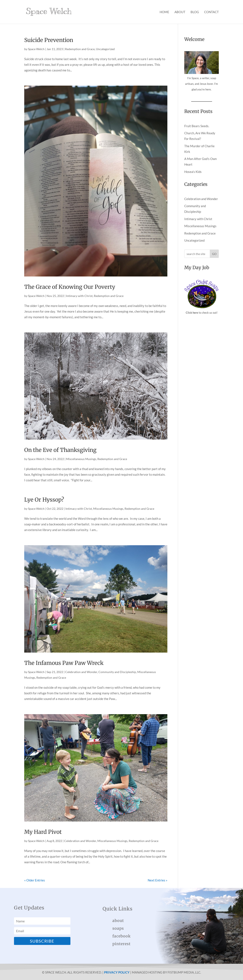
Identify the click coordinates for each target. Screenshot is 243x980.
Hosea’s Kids (193, 172)
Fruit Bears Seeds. (197, 126)
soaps (118, 928)
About (180, 12)
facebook (121, 936)
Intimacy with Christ (79, 296)
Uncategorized (105, 49)
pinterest (121, 944)
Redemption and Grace (80, 49)
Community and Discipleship (117, 672)
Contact (211, 12)
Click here (192, 313)
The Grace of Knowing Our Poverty (70, 287)
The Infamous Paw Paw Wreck (64, 663)
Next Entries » (158, 880)
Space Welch (36, 49)
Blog (195, 12)
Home (164, 12)
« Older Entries (35, 880)
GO (214, 254)
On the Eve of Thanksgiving (60, 450)
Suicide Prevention (49, 40)
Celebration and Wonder (81, 672)
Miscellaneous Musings (81, 459)
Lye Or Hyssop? (44, 500)
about (118, 921)
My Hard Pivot (43, 832)
